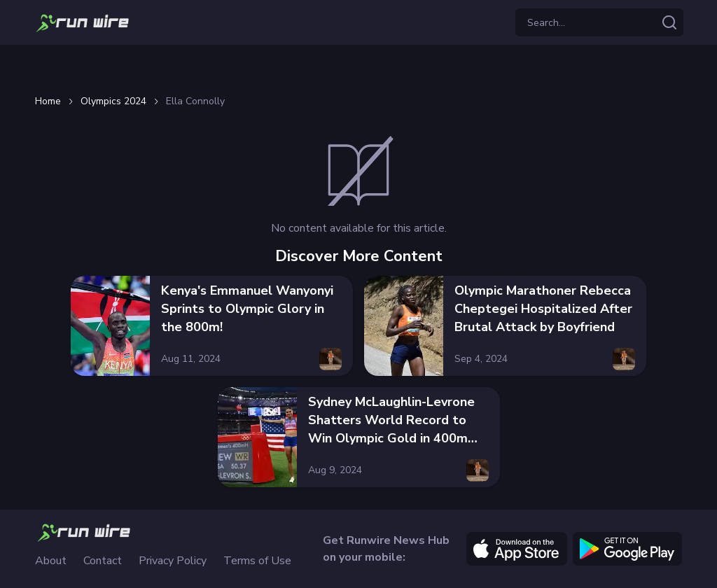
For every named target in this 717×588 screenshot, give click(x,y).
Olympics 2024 (113, 101)
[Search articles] (669, 22)
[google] (627, 549)
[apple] (517, 549)
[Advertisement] (358, 67)
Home (48, 101)
